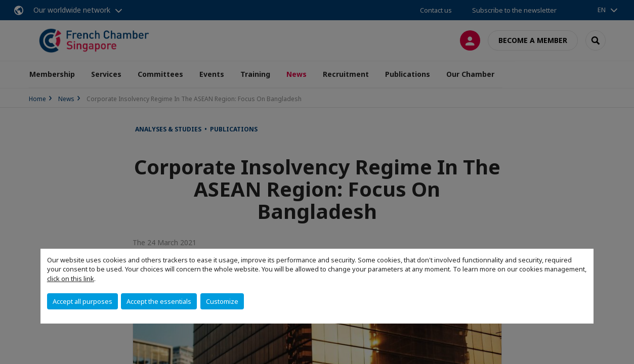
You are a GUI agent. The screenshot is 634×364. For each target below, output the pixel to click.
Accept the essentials (159, 301)
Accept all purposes (82, 301)
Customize (222, 301)
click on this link (71, 279)
